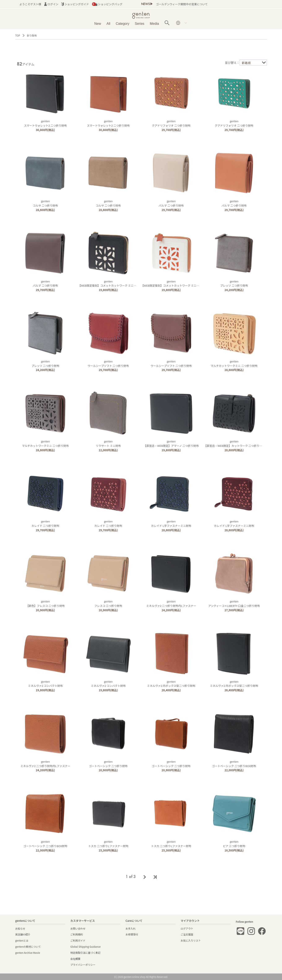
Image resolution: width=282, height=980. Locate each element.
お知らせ (20, 928)
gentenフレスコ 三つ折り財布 (108, 603)
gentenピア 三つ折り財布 (234, 844)
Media (154, 24)
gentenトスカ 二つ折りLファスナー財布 (108, 844)
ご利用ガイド (78, 940)
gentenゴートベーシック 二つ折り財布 (108, 764)
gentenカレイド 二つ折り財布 (45, 523)
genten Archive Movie (28, 953)
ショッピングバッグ (107, 4)
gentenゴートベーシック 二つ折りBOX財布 (234, 764)
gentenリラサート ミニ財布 (108, 443)
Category (123, 24)
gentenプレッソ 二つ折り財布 (234, 283)
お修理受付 (132, 934)
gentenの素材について (28, 947)
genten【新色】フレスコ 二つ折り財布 (45, 603)
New (98, 24)
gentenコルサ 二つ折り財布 (45, 203)
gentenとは (22, 940)
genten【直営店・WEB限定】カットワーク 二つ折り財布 (234, 443)
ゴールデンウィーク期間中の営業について (182, 4)
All (108, 24)
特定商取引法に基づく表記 (86, 953)
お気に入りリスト (191, 940)
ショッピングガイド (75, 4)
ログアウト (187, 928)
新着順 (246, 63)
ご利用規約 (77, 934)
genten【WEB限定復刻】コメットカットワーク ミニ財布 (109, 283)
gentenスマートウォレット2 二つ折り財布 (45, 123)
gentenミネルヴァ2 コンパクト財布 (45, 684)
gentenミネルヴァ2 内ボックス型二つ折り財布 (171, 684)
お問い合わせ (78, 928)
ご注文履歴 (187, 934)
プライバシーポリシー (83, 965)
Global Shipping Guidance (86, 947)
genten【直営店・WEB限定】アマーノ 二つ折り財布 (171, 443)
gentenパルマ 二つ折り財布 (171, 203)
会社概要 (75, 959)
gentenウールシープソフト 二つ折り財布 (108, 363)
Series (140, 24)
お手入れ (131, 928)
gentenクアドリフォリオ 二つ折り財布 (171, 123)
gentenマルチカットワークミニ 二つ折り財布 (234, 363)
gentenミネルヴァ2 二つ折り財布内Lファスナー (171, 603)
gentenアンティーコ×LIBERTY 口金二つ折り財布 (234, 603)
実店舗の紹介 (23, 934)
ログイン (51, 4)
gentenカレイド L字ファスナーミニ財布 (171, 523)
